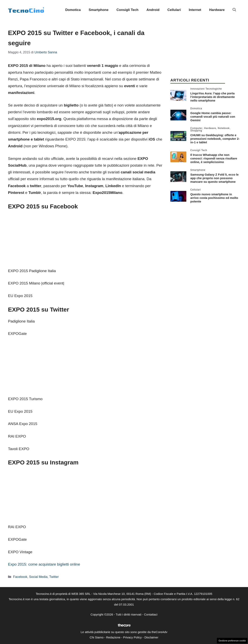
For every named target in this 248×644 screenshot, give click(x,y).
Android (153, 10)
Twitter (54, 577)
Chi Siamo (96, 637)
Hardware (217, 10)
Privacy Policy (132, 637)
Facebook (20, 577)
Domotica (73, 10)
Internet (195, 10)
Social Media (38, 577)
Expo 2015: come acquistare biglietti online (44, 564)
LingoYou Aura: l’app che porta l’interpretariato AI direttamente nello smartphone (213, 97)
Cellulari (174, 10)
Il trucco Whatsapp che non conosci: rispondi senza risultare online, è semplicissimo (214, 158)
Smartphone (99, 10)
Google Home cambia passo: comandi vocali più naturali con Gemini (213, 117)
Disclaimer (151, 637)
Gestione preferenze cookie (232, 641)
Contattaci (151, 614)
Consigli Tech (127, 10)
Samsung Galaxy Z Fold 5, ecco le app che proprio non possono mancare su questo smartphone (214, 178)
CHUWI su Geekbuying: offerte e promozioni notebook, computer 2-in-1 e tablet (215, 139)
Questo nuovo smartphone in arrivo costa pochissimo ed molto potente (214, 198)
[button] (234, 10)
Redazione (113, 637)
